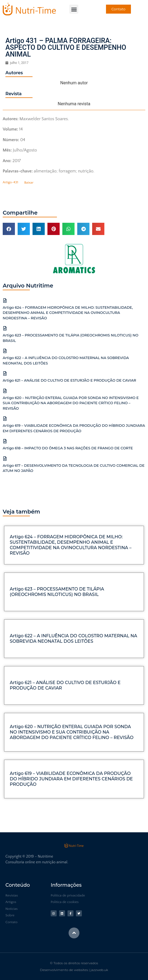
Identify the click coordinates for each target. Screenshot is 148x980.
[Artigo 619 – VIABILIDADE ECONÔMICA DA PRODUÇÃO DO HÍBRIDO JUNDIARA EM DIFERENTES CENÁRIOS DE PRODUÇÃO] (5, 419)
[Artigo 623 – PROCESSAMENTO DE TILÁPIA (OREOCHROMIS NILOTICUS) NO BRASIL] (5, 328)
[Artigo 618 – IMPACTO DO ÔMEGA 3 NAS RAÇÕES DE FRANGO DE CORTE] (5, 441)
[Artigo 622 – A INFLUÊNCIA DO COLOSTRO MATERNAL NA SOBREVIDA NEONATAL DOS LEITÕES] (5, 351)
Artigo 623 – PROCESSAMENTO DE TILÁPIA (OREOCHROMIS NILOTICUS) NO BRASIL (57, 592)
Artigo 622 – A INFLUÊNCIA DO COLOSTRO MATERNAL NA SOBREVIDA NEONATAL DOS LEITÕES (73, 639)
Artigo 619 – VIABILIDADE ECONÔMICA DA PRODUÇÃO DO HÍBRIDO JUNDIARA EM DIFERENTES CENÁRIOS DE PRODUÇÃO (71, 779)
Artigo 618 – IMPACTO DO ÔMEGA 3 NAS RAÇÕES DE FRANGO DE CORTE (68, 448)
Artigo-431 (10, 183)
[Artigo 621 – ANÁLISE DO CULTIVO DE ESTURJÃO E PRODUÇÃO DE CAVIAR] (5, 373)
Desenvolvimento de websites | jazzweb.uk (74, 970)
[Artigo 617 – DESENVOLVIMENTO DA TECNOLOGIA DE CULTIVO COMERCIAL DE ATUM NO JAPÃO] (5, 459)
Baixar (29, 183)
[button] (74, 9)
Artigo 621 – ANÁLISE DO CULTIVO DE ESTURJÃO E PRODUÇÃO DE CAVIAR (69, 380)
